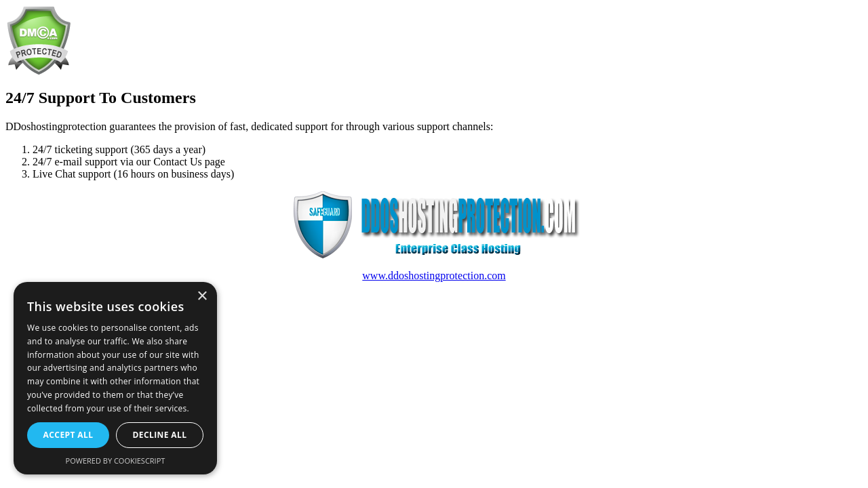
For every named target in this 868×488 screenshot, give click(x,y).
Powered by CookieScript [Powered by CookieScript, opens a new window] (116, 461)
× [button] (202, 297)
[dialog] (115, 378)
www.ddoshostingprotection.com (434, 276)
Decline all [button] (160, 435)
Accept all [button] (68, 435)
